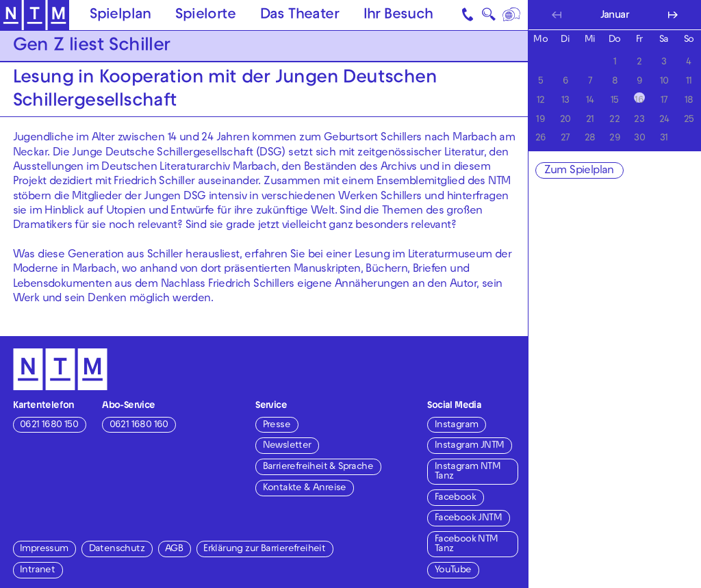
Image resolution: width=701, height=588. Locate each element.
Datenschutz (117, 549)
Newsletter (287, 446)
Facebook (455, 498)
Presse (277, 425)
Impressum (44, 549)
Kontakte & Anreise (305, 488)
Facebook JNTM (468, 519)
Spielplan (120, 16)
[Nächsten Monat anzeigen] (673, 15)
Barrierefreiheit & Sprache (318, 467)
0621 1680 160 (139, 425)
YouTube (453, 571)
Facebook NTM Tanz (467, 545)
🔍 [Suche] (488, 17)
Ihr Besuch (398, 16)
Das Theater (299, 16)
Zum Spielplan (579, 171)
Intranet (37, 571)
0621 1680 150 (49, 425)
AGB (174, 549)
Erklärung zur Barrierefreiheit (264, 549)
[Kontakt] (468, 15)
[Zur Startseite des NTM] (35, 15)
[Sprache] (512, 15)
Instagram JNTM (470, 446)
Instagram (457, 425)
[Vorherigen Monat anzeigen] (556, 15)
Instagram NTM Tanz (468, 472)
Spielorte (205, 16)
